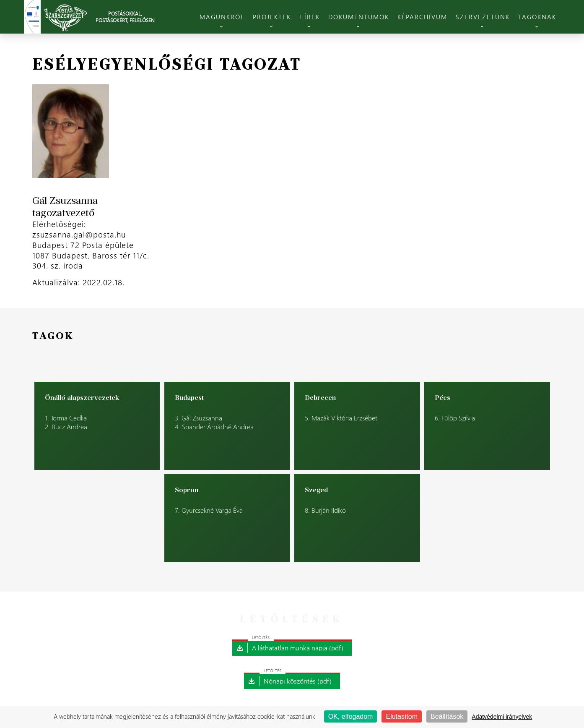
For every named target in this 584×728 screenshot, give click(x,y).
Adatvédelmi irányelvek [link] (502, 717)
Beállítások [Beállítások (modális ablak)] (447, 716)
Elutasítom (402, 716)
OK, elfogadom (351, 716)
